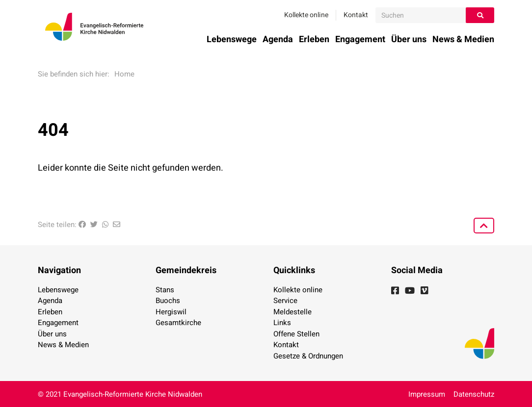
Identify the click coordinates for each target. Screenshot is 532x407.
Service (285, 301)
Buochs (168, 301)
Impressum (427, 394)
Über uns (409, 39)
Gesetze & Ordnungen (308, 356)
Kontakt (356, 15)
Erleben (314, 39)
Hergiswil (171, 312)
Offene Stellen (296, 334)
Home (124, 74)
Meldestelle (293, 312)
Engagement (360, 39)
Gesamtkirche (178, 323)
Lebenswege (232, 39)
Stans (165, 290)
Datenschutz (474, 394)
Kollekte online (306, 15)
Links (282, 323)
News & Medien (463, 39)
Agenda (278, 39)
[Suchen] (421, 15)
